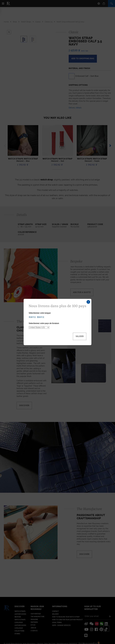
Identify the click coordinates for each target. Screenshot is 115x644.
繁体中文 (41, 317)
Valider (80, 336)
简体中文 (32, 317)
